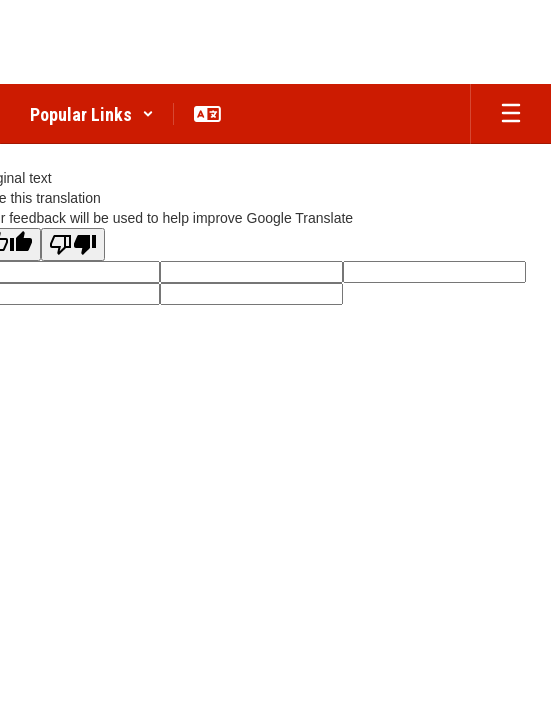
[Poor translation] (73, 244)
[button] (92, 114)
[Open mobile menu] (511, 114)
